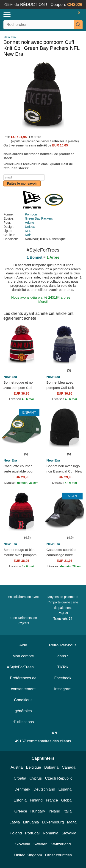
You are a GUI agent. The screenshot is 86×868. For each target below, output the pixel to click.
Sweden (40, 844)
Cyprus (36, 778)
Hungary (38, 811)
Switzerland (61, 844)
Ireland (54, 811)
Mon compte (23, 656)
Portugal (32, 833)
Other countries (58, 855)
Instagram (63, 689)
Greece (21, 811)
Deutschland (44, 789)
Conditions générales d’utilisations (23, 711)
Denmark (22, 789)
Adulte (30, 223)
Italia (68, 811)
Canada (69, 767)
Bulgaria (51, 767)
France (52, 800)
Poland (16, 833)
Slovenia (23, 844)
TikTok (63, 667)
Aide (23, 645)
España (65, 789)
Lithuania (31, 822)
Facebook (63, 678)
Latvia (15, 822)
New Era (10, 37)
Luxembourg (53, 822)
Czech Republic (59, 778)
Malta (72, 822)
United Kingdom (28, 855)
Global (67, 800)
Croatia (20, 778)
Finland (36, 800)
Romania (50, 833)
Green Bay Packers (39, 218)
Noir (28, 235)
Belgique (33, 767)
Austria (17, 767)
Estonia (20, 800)
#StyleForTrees (23, 667)
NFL (28, 231)
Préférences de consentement (23, 684)
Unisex (30, 227)
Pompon (31, 214)
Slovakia (69, 833)
